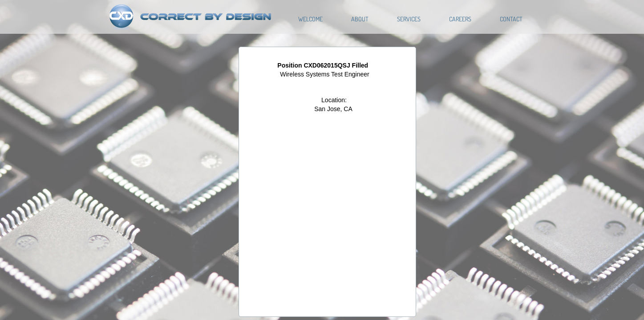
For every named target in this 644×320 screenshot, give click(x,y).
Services (409, 19)
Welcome (310, 19)
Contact (511, 19)
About (360, 19)
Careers (460, 19)
